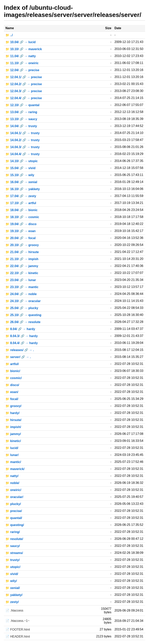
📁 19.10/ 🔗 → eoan (21, 231)
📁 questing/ (15, 525)
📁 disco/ (12, 385)
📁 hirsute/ (13, 420)
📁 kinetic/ (13, 441)
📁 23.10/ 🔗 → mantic (22, 287)
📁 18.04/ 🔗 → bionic (21, 210)
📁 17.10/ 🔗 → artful (21, 203)
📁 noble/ (12, 483)
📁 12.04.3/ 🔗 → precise (24, 91)
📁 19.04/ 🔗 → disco (21, 224)
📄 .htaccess (14, 610)
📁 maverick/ (15, 469)
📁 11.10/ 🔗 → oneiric (22, 63)
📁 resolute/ (14, 539)
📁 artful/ (12, 364)
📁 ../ (9, 35)
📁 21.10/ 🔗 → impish (22, 259)
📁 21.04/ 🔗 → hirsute (22, 252)
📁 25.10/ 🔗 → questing (23, 315)
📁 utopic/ (13, 567)
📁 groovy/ (13, 406)
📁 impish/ (13, 427)
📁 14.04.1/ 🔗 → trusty (23, 133)
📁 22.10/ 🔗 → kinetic (22, 273)
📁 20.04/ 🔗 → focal (21, 238)
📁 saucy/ (13, 546)
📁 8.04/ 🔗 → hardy (20, 329)
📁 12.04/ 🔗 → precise (22, 70)
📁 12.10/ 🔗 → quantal (22, 105)
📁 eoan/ (12, 392)
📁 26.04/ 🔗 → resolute (23, 322)
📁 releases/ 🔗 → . (20, 350)
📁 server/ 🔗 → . (18, 357)
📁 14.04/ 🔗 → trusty (21, 126)
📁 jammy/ (13, 434)
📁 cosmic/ (14, 378)
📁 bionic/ (13, 371)
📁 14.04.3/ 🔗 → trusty (23, 147)
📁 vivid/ (12, 574)
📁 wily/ (11, 581)
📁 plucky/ (13, 504)
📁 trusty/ (13, 560)
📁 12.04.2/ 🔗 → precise (24, 84)
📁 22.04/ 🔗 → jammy (22, 266)
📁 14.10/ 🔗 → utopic (22, 161)
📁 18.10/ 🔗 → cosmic (22, 217)
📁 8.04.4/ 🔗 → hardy (22, 343)
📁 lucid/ (12, 448)
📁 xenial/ (13, 588)
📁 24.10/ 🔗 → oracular (23, 301)
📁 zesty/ (12, 602)
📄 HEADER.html (18, 637)
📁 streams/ (14, 553)
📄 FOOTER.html (18, 630)
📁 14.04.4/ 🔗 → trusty (23, 154)
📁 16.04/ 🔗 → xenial (21, 182)
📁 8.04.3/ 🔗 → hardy (22, 336)
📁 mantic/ (13, 462)
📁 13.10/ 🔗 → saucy (21, 119)
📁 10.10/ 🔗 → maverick (24, 49)
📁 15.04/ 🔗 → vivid (20, 168)
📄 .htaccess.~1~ (17, 621)
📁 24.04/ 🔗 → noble (21, 294)
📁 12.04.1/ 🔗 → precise (24, 77)
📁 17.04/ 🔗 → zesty (21, 196)
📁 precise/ (14, 511)
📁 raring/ (13, 532)
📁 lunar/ (12, 455)
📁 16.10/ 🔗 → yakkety (23, 189)
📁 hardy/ (12, 413)
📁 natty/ (12, 476)
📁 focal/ (12, 399)
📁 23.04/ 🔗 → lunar (21, 280)
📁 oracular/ (14, 497)
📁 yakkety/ (14, 595)
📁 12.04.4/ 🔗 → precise (24, 98)
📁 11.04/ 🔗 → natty (21, 56)
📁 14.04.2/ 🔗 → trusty (23, 140)
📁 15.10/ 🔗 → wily (20, 175)
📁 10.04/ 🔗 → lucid (21, 42)
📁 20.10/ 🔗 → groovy (22, 245)
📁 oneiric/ (13, 490)
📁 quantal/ (14, 518)
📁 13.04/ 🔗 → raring (21, 112)
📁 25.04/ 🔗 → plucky (22, 308)
